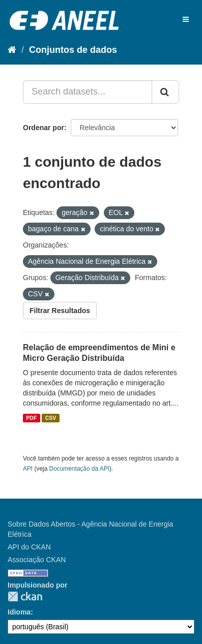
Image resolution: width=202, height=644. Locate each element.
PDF (31, 418)
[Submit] (165, 92)
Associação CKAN (37, 560)
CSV (51, 418)
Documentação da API (79, 469)
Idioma (19, 612)
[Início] (12, 50)
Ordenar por (44, 128)
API (28, 469)
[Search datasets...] (88, 92)
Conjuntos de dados (73, 50)
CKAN (25, 596)
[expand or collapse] (186, 19)
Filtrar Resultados (60, 311)
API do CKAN (29, 547)
